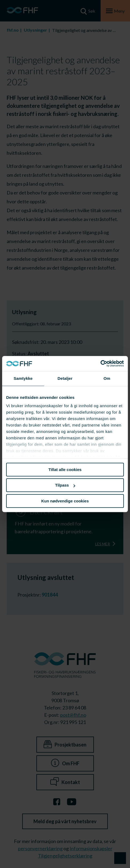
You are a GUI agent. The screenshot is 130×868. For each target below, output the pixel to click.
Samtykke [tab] (23, 378)
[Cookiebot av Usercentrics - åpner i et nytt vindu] (100, 363)
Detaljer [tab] (65, 378)
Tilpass (65, 485)
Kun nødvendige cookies (65, 501)
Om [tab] (107, 378)
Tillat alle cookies (65, 470)
